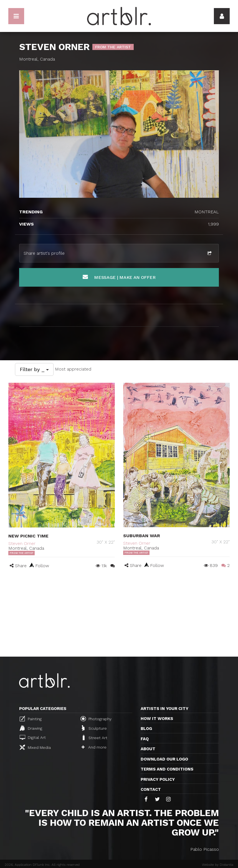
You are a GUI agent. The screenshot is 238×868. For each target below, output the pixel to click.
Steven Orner (22, 543)
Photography (96, 719)
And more (94, 747)
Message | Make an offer (119, 277)
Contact (151, 789)
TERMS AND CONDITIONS (167, 769)
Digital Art (33, 737)
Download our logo (164, 759)
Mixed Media (35, 747)
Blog (146, 729)
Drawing (31, 728)
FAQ (145, 739)
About (148, 749)
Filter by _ (34, 369)
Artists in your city (164, 709)
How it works (157, 719)
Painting (31, 719)
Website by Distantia (218, 865)
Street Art (94, 737)
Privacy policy (158, 779)
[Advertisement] (119, 615)
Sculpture (94, 728)
